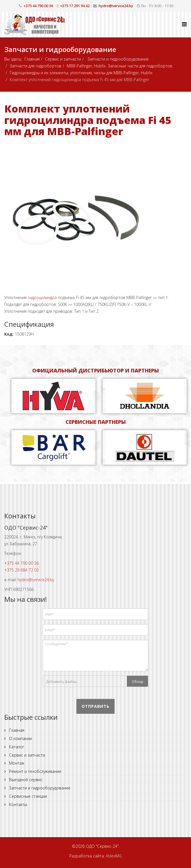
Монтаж (16, 763)
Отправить (95, 706)
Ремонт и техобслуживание (35, 771)
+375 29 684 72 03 (22, 570)
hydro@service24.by (116, 6)
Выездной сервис (25, 780)
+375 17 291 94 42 (75, 6)
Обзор (138, 681)
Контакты (18, 804)
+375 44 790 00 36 (38, 6)
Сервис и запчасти (63, 59)
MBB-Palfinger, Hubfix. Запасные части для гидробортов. (120, 66)
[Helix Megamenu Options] (184, 24)
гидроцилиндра (42, 297)
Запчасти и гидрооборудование (118, 59)
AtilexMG (114, 856)
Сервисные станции (28, 796)
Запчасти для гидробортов (35, 66)
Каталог (16, 747)
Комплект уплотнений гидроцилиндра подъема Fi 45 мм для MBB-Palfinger (88, 120)
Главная (32, 59)
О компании (20, 738)
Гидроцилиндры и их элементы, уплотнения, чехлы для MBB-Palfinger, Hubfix (81, 73)
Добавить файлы (61, 681)
